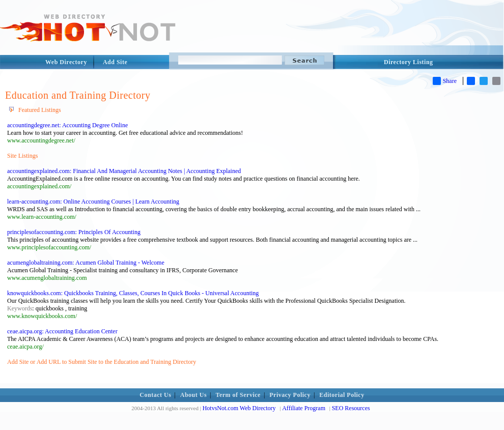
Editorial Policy (342, 395)
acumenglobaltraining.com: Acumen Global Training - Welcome (86, 263)
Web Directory (66, 62)
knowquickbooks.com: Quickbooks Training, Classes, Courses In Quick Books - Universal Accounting (133, 293)
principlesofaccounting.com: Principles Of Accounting (74, 232)
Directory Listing (409, 62)
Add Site (115, 62)
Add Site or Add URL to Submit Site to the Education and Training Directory (102, 362)
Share (445, 81)
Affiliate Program (304, 408)
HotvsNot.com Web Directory (239, 408)
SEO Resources (351, 408)
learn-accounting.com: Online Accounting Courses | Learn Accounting (93, 202)
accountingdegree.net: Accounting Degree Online (67, 125)
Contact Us (155, 395)
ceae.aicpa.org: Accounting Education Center (62, 331)
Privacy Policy (290, 395)
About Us (193, 395)
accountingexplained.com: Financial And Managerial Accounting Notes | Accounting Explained (124, 171)
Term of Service (238, 395)
